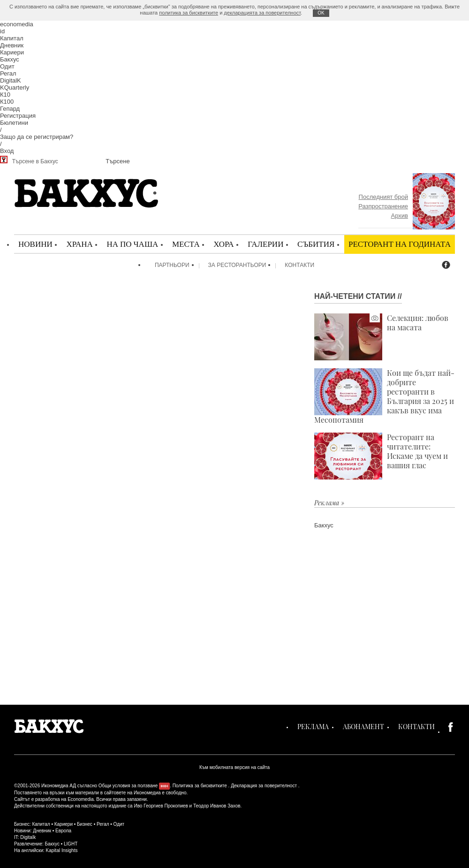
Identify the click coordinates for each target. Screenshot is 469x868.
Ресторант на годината (400, 244)
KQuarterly (15, 88)
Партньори (172, 265)
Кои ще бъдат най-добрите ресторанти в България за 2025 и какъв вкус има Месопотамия (384, 396)
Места (186, 244)
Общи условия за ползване (128, 786)
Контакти (299, 265)
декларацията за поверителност (262, 13)
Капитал (12, 38)
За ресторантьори (237, 265)
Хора (223, 244)
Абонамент (363, 727)
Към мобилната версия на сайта (234, 767)
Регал (8, 73)
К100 (7, 102)
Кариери (12, 52)
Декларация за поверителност (264, 786)
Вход (7, 151)
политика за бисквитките (189, 13)
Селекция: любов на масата (381, 337)
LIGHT (71, 844)
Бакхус (10, 59)
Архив (400, 216)
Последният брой (383, 197)
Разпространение (383, 206)
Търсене (117, 161)
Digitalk (28, 837)
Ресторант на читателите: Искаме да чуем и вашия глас (381, 456)
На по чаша (132, 244)
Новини (35, 244)
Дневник (12, 45)
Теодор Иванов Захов (217, 806)
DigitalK (11, 80)
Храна (79, 244)
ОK (321, 13)
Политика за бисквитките (200, 786)
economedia (17, 24)
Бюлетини (14, 123)
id (2, 31)
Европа (63, 831)
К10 (5, 95)
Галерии (265, 244)
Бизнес (85, 824)
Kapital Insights (62, 850)
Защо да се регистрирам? (37, 137)
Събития (316, 244)
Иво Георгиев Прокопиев (161, 806)
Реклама (313, 727)
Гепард (10, 109)
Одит (7, 66)
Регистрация (18, 116)
